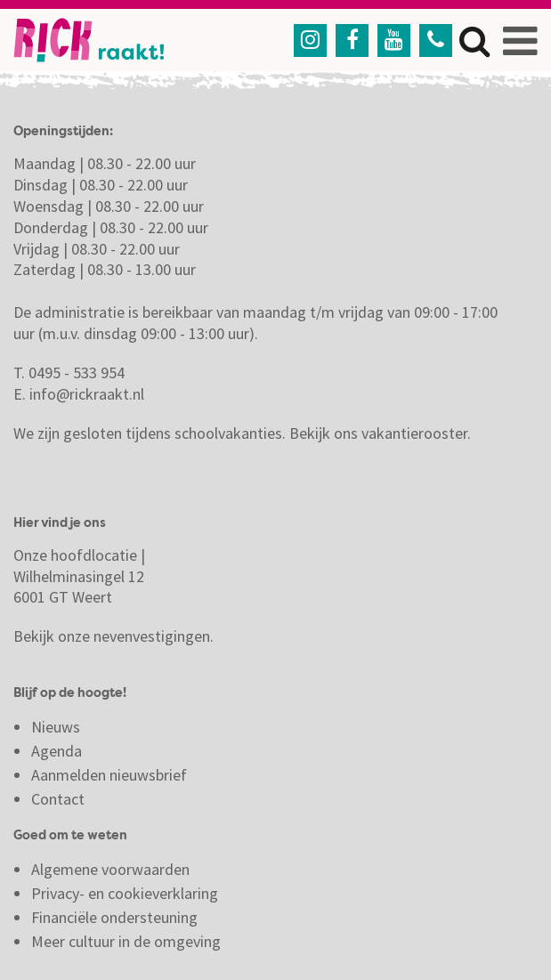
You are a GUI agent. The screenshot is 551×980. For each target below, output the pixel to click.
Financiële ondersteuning (114, 917)
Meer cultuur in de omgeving (126, 941)
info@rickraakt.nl (87, 394)
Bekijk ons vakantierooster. (380, 433)
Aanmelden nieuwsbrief (109, 775)
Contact (60, 799)
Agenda (57, 751)
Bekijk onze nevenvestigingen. (115, 636)
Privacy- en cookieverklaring (125, 893)
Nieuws (56, 727)
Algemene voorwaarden (110, 869)
